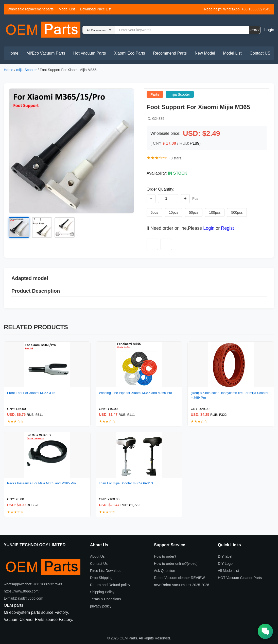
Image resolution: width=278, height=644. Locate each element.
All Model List (228, 571)
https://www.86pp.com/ (22, 591)
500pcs (237, 212)
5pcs (154, 212)
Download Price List (96, 9)
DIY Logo (225, 564)
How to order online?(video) (176, 564)
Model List (67, 9)
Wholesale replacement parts (31, 9)
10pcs (174, 212)
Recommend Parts (170, 53)
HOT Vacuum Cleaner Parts (240, 578)
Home (13, 53)
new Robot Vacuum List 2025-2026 (182, 585)
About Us (97, 556)
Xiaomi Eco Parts (129, 53)
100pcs (215, 212)
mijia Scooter (27, 70)
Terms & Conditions (105, 599)
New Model (205, 53)
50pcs (194, 212)
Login (269, 30)
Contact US (260, 53)
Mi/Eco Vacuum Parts (46, 53)
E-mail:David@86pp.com (23, 598)
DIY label (225, 556)
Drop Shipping (101, 578)
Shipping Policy (102, 592)
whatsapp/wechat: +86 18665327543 (33, 584)
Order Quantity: (160, 189)
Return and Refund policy (110, 585)
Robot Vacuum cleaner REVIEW (179, 578)
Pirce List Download (106, 571)
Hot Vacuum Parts (90, 53)
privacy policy (101, 606)
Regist (227, 228)
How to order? (165, 556)
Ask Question (164, 571)
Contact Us (99, 564)
